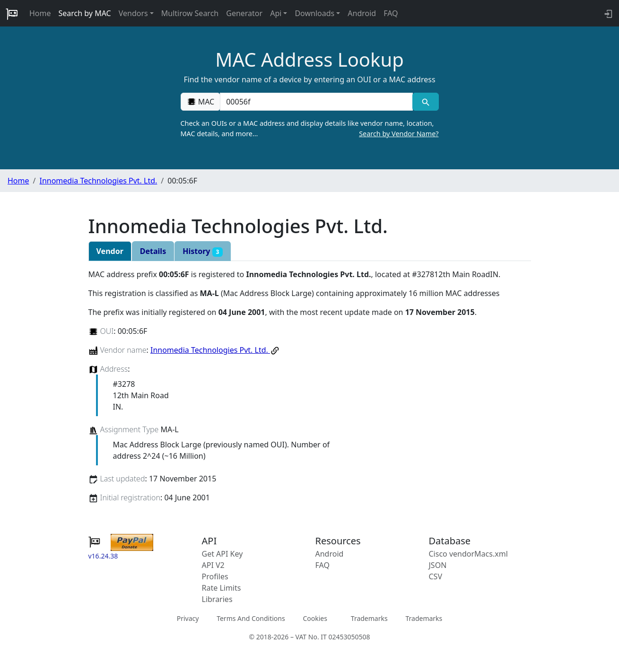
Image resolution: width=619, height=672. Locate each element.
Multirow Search (190, 13)
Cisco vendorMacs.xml (468, 554)
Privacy (188, 618)
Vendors (133, 13)
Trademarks (369, 618)
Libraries (217, 599)
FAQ (391, 13)
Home (40, 13)
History (203, 251)
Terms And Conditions (251, 618)
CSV (436, 576)
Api (276, 13)
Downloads (314, 13)
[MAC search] (425, 102)
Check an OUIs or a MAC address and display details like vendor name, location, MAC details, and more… (310, 129)
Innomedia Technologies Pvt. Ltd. (98, 181)
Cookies (315, 618)
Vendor (110, 251)
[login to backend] (607, 13)
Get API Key (222, 554)
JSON (438, 565)
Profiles (215, 576)
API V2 (213, 565)
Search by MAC (85, 13)
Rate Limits (222, 588)
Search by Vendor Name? (399, 134)
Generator (244, 13)
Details (153, 251)
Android (362, 13)
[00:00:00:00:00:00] (316, 102)
